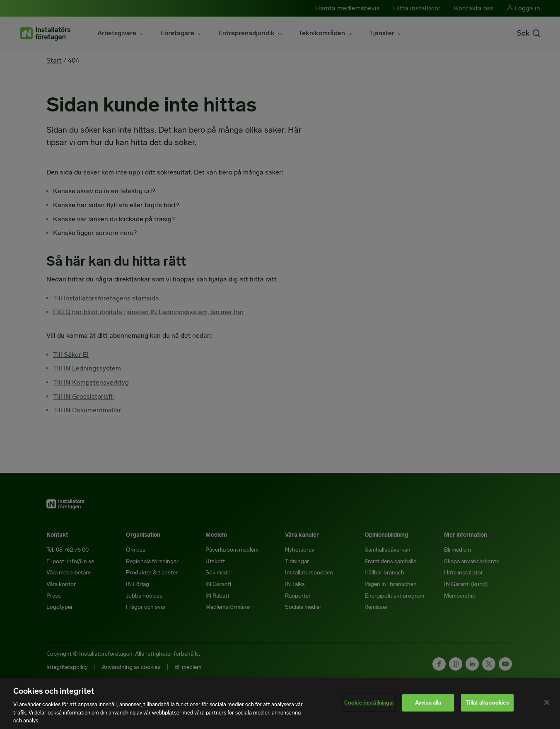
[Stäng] (547, 702)
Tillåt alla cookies (487, 703)
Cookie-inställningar (369, 703)
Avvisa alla (428, 703)
